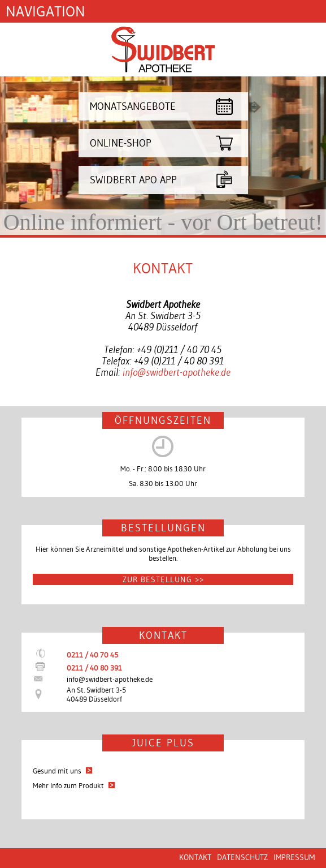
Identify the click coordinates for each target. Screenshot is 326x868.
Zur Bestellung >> (163, 579)
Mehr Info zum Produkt (74, 785)
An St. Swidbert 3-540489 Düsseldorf (96, 694)
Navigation (45, 11)
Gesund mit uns (62, 771)
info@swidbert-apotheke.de (177, 372)
